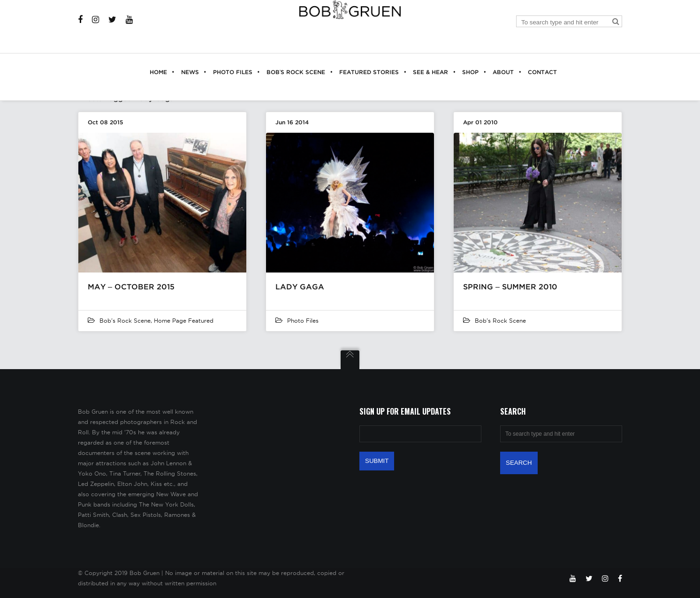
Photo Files (303, 321)
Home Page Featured (184, 321)
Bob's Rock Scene (125, 321)
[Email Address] (420, 434)
